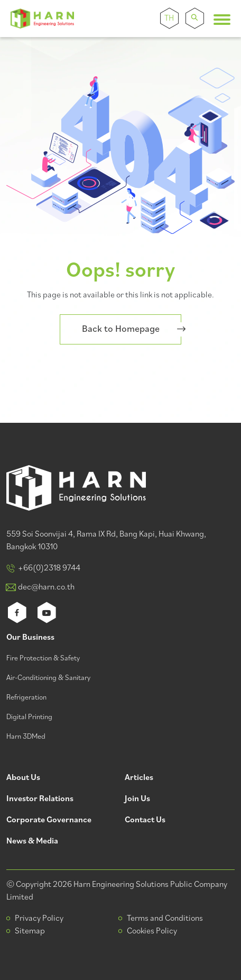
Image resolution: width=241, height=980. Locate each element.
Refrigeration (26, 698)
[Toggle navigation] (222, 20)
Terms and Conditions (165, 919)
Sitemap (30, 931)
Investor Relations (40, 799)
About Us (23, 778)
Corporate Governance (49, 820)
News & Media (32, 842)
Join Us (137, 799)
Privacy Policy (39, 919)
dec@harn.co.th (46, 587)
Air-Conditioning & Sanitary (48, 678)
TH (169, 19)
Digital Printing (29, 717)
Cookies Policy (152, 931)
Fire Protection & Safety (43, 659)
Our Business (30, 638)
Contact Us (145, 820)
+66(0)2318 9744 (49, 568)
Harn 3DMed (26, 737)
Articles (139, 778)
